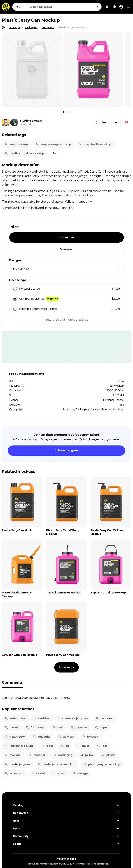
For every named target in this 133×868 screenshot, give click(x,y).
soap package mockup (53, 144)
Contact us (81, 320)
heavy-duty (15, 737)
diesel (11, 728)
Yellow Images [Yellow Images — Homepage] (67, 860)
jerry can (66, 737)
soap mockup (16, 144)
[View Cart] (107, 7)
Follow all (26, 124)
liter (102, 746)
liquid (83, 746)
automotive (15, 718)
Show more (66, 667)
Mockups (69, 410)
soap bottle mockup (95, 144)
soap (59, 773)
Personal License (113, 400)
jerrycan (90, 737)
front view (35, 728)
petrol (87, 755)
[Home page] (3, 28)
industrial (41, 737)
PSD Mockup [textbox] (21, 269)
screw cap (14, 773)
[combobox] (64, 7)
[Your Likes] (114, 7)
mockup (13, 755)
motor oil (37, 755)
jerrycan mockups (19, 746)
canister (41, 718)
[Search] (97, 7)
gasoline (79, 728)
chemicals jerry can (72, 718)
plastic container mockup (24, 153)
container (105, 718)
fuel (57, 728)
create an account (27, 698)
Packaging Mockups (88, 410)
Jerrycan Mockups (113, 410)
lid (65, 746)
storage (80, 773)
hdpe (101, 728)
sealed (38, 773)
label (47, 746)
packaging (63, 755)
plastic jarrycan (17, 764)
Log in (6, 698)
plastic (108, 755)
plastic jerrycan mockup (102, 764)
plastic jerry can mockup (57, 764)
